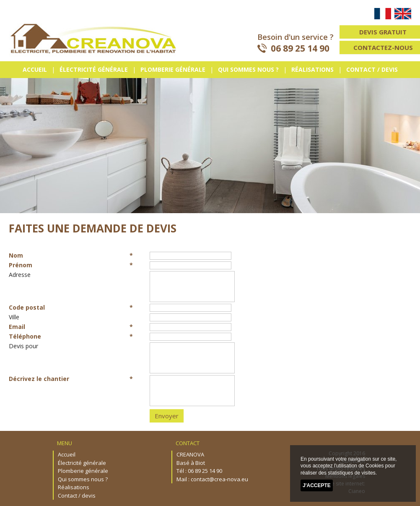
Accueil (35, 69)
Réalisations (312, 69)
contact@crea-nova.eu (219, 479)
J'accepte (317, 485)
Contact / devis (372, 69)
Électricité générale (94, 69)
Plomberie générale (173, 69)
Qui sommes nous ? (248, 69)
